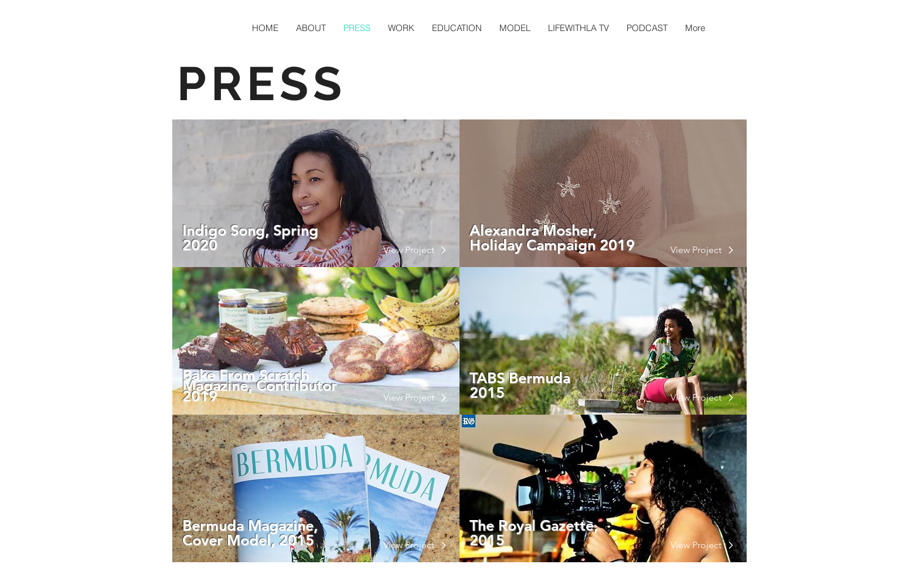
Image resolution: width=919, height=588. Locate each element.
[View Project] (409, 250)
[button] (409, 545)
